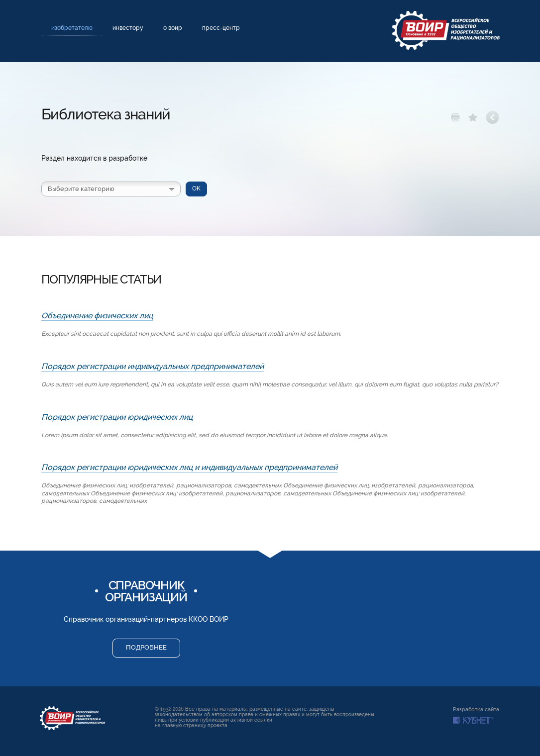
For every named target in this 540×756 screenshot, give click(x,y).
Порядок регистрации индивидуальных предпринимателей (153, 366)
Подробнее (146, 647)
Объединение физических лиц (97, 316)
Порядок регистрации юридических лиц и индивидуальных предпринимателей (189, 467)
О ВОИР (173, 28)
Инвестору (128, 28)
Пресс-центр (221, 28)
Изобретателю (72, 28)
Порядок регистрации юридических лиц (117, 417)
